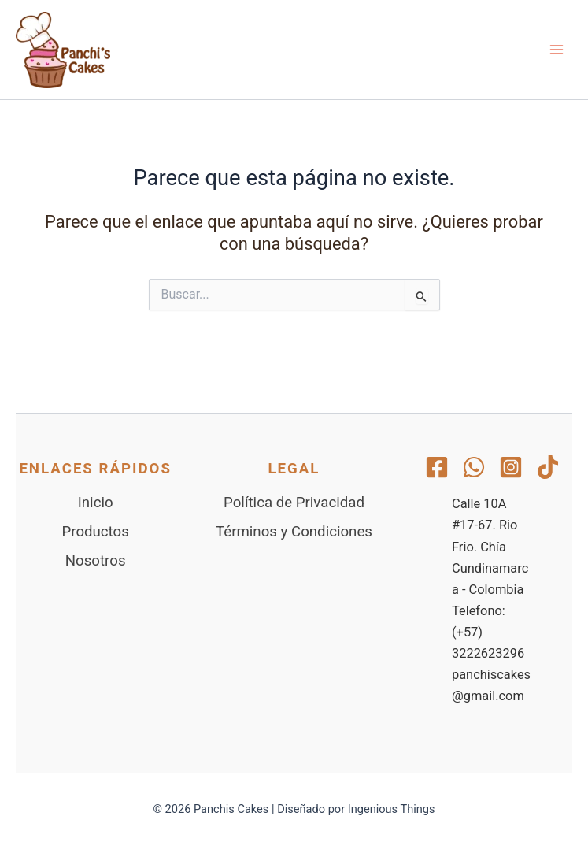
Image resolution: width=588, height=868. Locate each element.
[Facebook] (437, 467)
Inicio (96, 503)
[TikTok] (548, 467)
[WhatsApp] (474, 467)
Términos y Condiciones (294, 532)
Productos (96, 532)
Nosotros (96, 561)
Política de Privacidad (294, 503)
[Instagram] (511, 467)
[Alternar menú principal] (557, 50)
